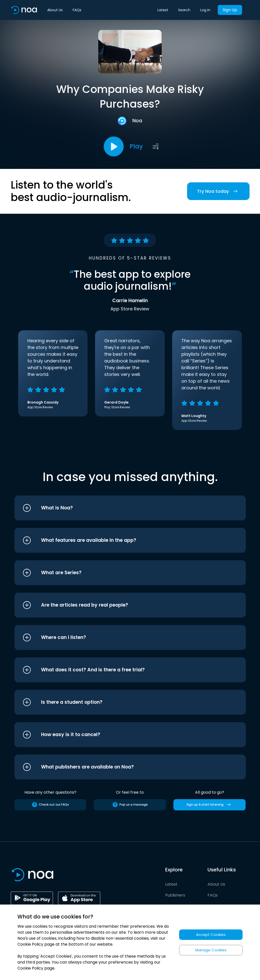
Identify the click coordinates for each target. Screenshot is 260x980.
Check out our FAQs (50, 805)
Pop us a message (130, 805)
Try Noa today (218, 191)
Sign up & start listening (210, 805)
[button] (121, 508)
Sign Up (230, 10)
